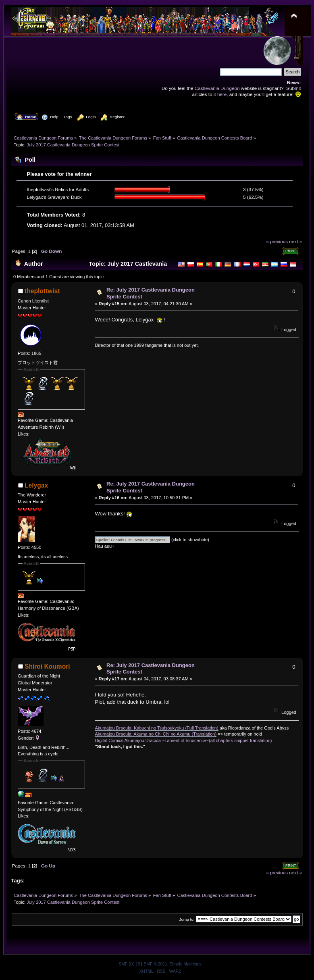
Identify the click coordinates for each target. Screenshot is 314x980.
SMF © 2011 (155, 964)
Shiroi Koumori (47, 666)
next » (295, 241)
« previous (277, 241)
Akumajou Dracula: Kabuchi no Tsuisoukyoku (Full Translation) (157, 728)
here (222, 94)
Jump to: (187, 919)
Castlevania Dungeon (217, 88)
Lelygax (36, 485)
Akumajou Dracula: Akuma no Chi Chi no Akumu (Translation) (156, 734)
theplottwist (42, 291)
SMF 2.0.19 (129, 964)
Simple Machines (186, 964)
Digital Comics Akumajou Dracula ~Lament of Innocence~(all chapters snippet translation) (184, 740)
